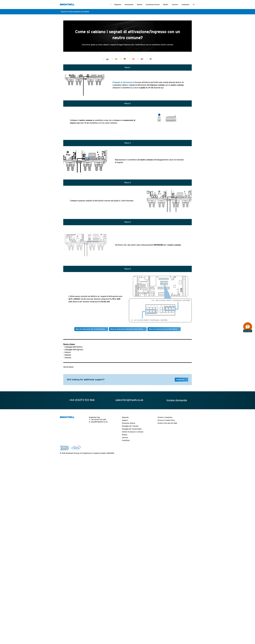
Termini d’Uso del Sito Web (167, 545)
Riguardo (118, 5)
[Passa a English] (107, 59)
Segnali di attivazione (123, 82)
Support (125, 542)
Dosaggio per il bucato (130, 548)
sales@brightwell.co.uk (99, 544)
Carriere (175, 5)
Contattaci (185, 5)
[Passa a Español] (133, 59)
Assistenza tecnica (153, 5)
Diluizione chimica (129, 545)
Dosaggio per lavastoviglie (132, 551)
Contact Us (180, 502)
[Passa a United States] (151, 59)
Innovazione (129, 5)
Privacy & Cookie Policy (166, 542)
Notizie (140, 5)
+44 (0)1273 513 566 (98, 542)
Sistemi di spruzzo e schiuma (133, 554)
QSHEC (166, 5)
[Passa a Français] (142, 59)
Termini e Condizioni (165, 539)
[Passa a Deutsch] (125, 59)
